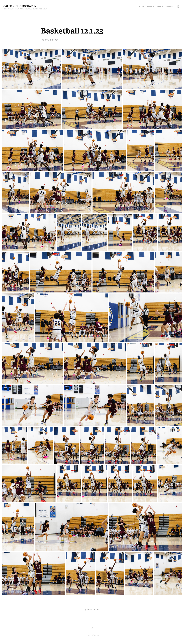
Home (141, 7)
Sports (150, 7)
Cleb (97, 635)
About (160, 7)
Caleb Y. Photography (20, 6)
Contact (170, 7)
